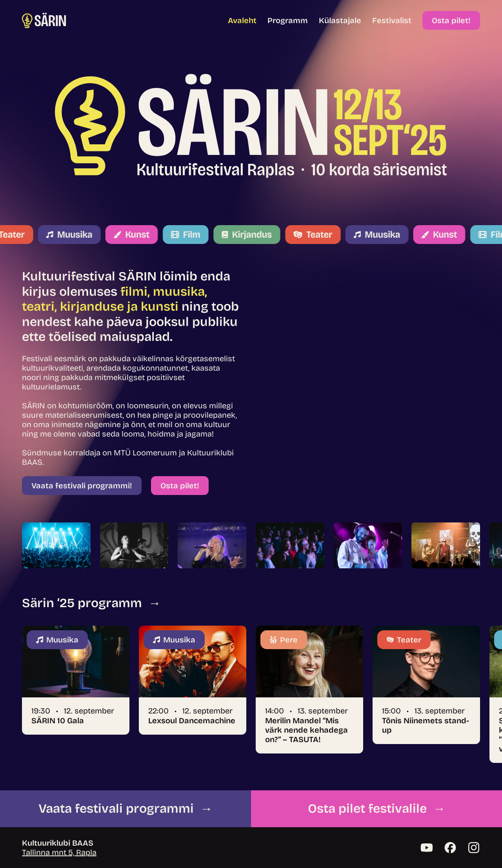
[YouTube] (427, 848)
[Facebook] (450, 848)
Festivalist (392, 20)
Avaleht (242, 20)
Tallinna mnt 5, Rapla (59, 852)
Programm (288, 20)
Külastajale (340, 20)
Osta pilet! (451, 20)
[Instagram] (474, 848)
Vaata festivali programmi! (82, 486)
